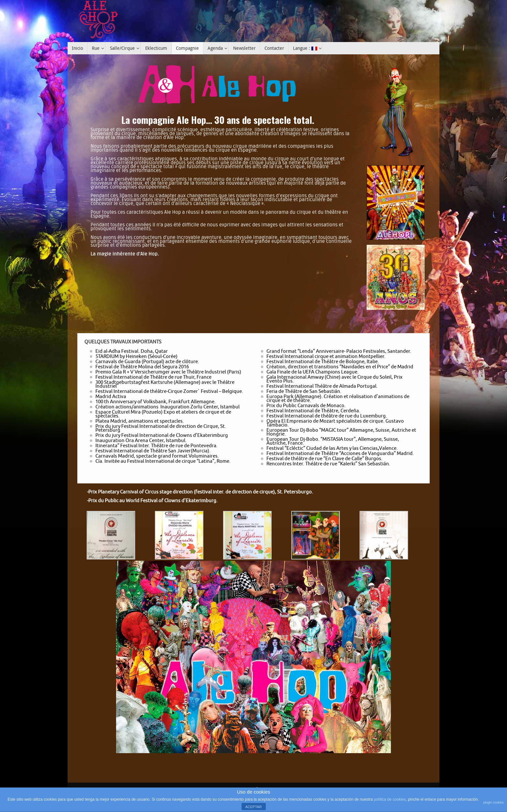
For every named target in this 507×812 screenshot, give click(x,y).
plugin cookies (494, 802)
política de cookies (390, 799)
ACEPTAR (253, 807)
